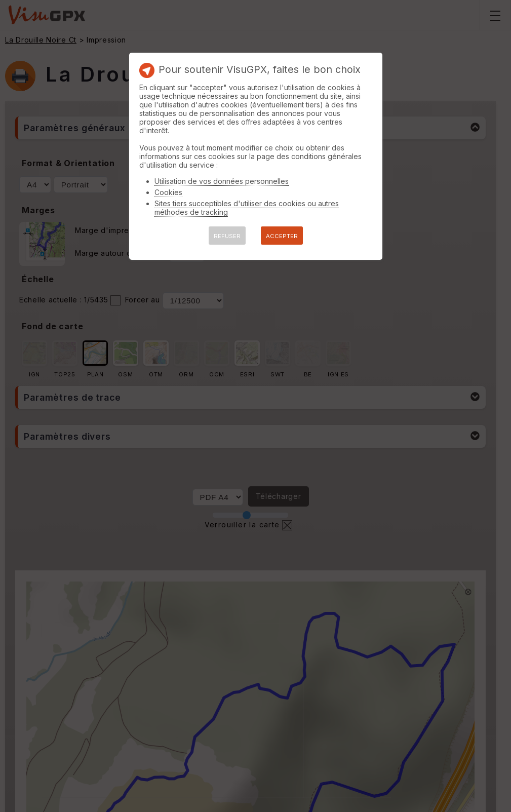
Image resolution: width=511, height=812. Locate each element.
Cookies (168, 192)
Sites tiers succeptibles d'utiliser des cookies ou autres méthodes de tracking (247, 208)
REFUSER (227, 236)
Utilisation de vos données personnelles (222, 181)
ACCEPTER (282, 236)
